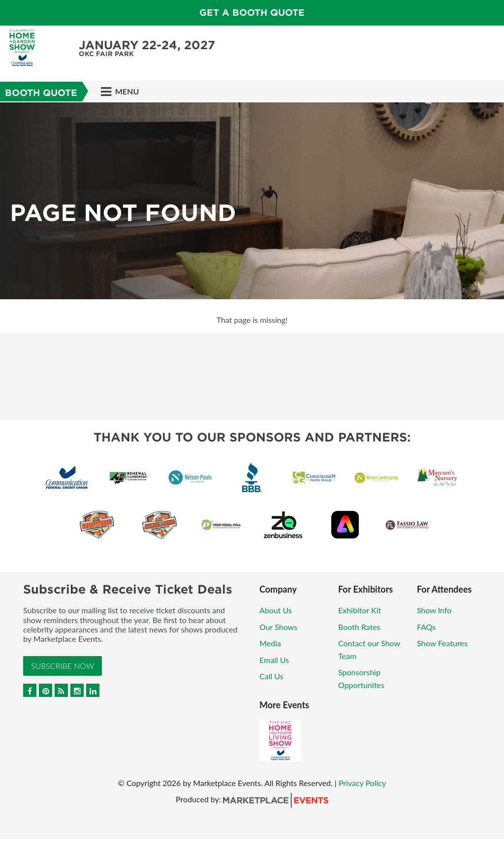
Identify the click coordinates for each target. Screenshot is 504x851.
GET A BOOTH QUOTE (252, 13)
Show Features (442, 643)
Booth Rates (359, 627)
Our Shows (278, 627)
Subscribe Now (63, 666)
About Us (276, 610)
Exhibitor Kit (360, 610)
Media (270, 643)
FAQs (426, 627)
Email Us (274, 660)
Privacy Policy (362, 783)
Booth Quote (41, 93)
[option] (252, 201)
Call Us (271, 676)
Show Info (434, 610)
